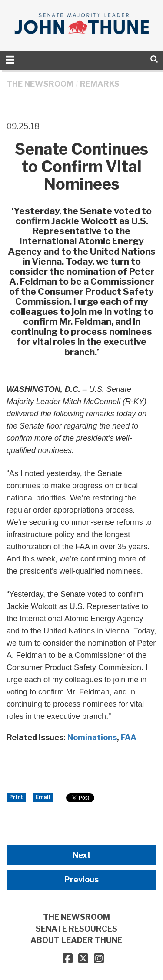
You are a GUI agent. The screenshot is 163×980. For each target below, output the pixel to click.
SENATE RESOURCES (77, 929)
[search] (154, 59)
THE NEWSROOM (40, 84)
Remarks (100, 84)
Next (82, 855)
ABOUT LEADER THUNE (76, 940)
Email (43, 797)
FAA (129, 737)
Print (16, 797)
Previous (81, 880)
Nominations (92, 737)
